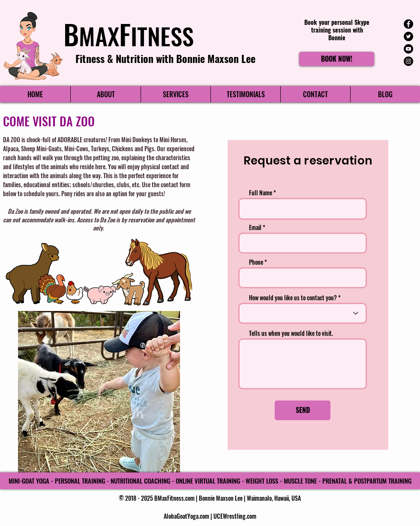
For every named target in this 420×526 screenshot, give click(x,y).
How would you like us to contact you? (293, 298)
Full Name (261, 193)
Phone (256, 262)
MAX (99, 36)
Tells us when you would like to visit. (291, 333)
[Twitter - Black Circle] (408, 36)
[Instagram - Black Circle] (408, 61)
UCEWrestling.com (235, 516)
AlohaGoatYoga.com (186, 516)
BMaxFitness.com (174, 498)
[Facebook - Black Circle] (408, 24)
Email (255, 227)
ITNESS (162, 36)
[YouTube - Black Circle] (408, 49)
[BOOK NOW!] (337, 59)
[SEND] (303, 410)
